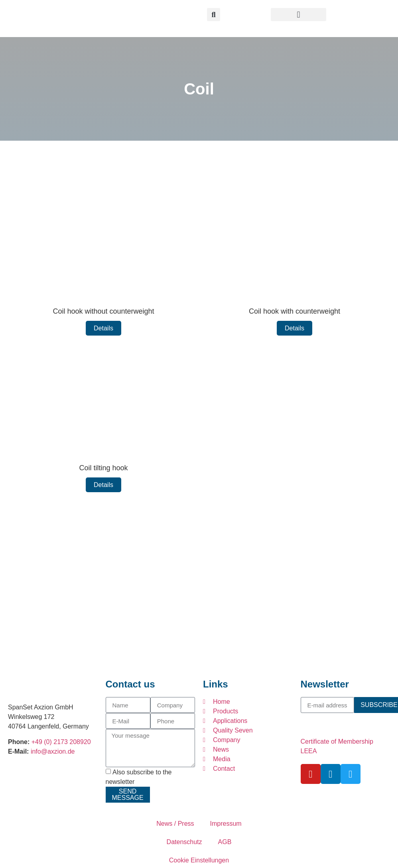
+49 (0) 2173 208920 (61, 742)
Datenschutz (184, 842)
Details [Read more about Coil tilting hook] (103, 485)
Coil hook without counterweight (103, 311)
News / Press (175, 824)
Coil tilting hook (103, 468)
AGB (225, 842)
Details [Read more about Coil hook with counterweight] (295, 328)
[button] (299, 15)
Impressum (226, 824)
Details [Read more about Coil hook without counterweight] (103, 328)
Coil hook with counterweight (295, 311)
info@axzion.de (53, 751)
